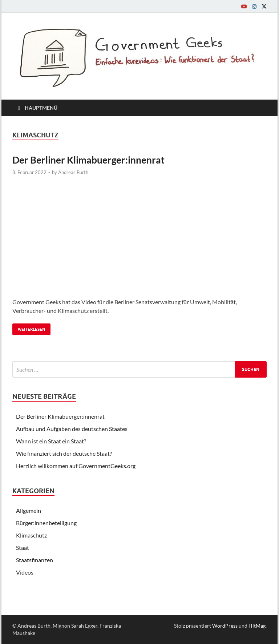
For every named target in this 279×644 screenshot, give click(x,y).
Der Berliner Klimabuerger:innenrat (88, 160)
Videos (25, 572)
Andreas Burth (73, 172)
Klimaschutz (31, 535)
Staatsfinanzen (35, 560)
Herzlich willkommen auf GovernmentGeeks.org (76, 466)
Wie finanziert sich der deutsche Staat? (64, 453)
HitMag (257, 626)
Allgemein (29, 510)
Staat (23, 548)
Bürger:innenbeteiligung (46, 523)
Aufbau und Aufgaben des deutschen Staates (72, 429)
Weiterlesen (29, 328)
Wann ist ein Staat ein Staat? (51, 441)
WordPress (225, 626)
